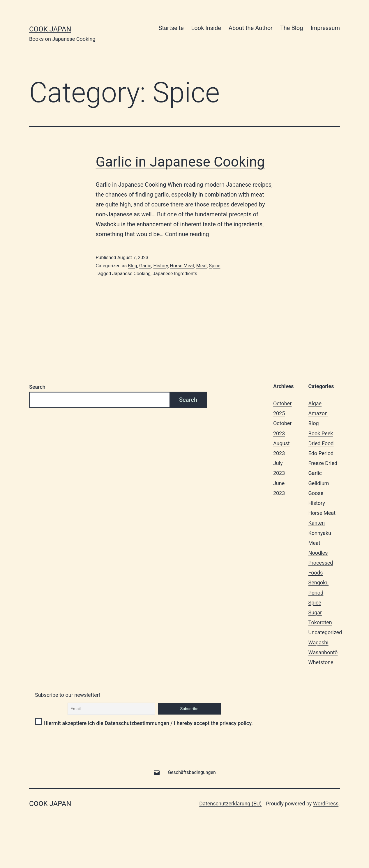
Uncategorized (325, 632)
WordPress (326, 804)
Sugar (315, 612)
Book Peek (321, 433)
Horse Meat (182, 266)
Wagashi (318, 642)
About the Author (251, 28)
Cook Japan (50, 29)
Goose (316, 493)
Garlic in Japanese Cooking (180, 162)
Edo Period (321, 453)
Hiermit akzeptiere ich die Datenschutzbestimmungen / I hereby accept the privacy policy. (148, 723)
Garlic (145, 266)
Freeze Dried (323, 463)
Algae (315, 403)
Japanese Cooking (131, 274)
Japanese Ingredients (175, 274)
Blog (133, 266)
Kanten (317, 523)
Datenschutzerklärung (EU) (230, 804)
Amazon (318, 413)
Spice (214, 266)
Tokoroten (320, 622)
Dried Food (321, 443)
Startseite (171, 28)
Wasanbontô (323, 652)
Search (37, 387)
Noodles (318, 553)
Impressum (325, 28)
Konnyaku (320, 533)
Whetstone (321, 662)
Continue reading (187, 234)
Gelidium (319, 483)
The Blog (292, 28)
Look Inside (206, 28)
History (160, 266)
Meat (202, 266)
